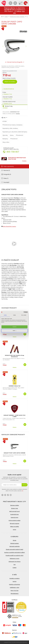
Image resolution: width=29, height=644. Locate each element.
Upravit (15, 331)
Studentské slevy (14, 514)
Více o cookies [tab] (24, 315)
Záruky (15, 540)
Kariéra (15, 581)
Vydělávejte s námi (15, 587)
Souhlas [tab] (5, 315)
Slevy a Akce (6, 142)
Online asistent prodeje (14, 520)
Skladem (15, 337)
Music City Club (14, 590)
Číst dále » (24, 161)
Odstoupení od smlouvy (15, 562)
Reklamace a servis (15, 558)
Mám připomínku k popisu (9, 226)
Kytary (12, 135)
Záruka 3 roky (9, 106)
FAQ (15, 565)
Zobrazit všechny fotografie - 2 (16, 62)
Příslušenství (19, 135)
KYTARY (6, 17)
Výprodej (4, 26)
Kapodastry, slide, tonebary (10, 128)
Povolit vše (14, 327)
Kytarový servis (14, 517)
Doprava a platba (15, 505)
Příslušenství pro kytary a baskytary (17, 17)
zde (22, 491)
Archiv (14, 530)
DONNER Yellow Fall (15, 386)
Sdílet (4, 118)
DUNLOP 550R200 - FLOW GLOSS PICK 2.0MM (14, 416)
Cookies (15, 568)
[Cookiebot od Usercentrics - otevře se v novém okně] (21, 312)
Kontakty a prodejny (14, 578)
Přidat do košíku (10, 82)
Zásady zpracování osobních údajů (14, 549)
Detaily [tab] (14, 315)
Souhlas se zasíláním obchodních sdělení (14, 552)
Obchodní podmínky (14, 546)
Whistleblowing (15, 594)
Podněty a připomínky (14, 584)
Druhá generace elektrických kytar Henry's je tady (17, 158)
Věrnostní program (14, 523)
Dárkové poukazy (15, 543)
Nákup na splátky (14, 526)
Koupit (25, 334)
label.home (2, 17)
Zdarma (5, 108)
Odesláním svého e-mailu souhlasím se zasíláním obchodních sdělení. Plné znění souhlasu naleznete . (14, 490)
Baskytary (5, 139)
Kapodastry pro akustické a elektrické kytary (15, 132)
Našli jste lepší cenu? (15, 511)
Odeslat (25, 485)
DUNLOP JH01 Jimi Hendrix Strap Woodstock (15, 356)
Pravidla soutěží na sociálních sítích (14, 555)
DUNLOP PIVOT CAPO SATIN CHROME (15, 453)
